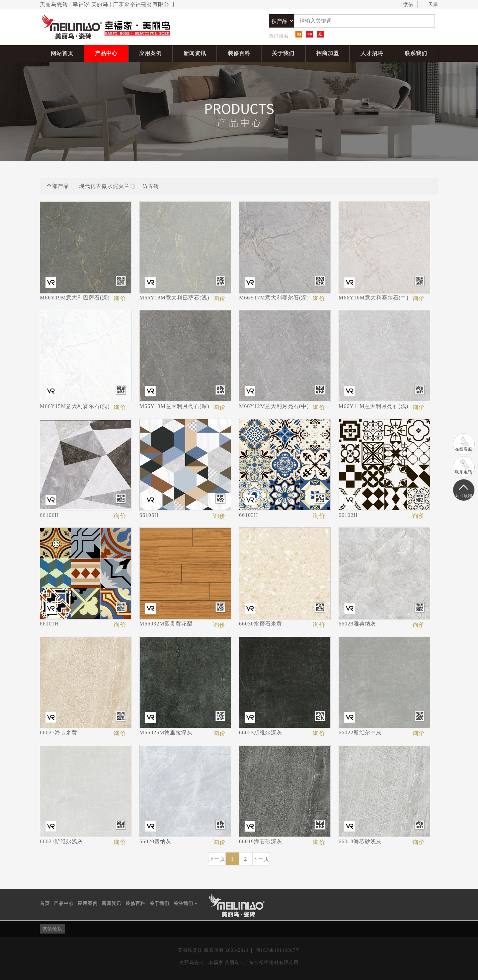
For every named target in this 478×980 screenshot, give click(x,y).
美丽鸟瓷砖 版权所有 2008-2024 (213, 950)
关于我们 (283, 53)
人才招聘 (372, 53)
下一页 (261, 859)
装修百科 (239, 53)
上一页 (217, 859)
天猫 (430, 5)
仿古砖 (151, 186)
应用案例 (150, 53)
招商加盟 (328, 53)
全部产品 (58, 186)
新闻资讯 (195, 53)
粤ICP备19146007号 (278, 950)
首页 (45, 903)
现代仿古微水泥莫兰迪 (107, 186)
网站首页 (62, 53)
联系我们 (416, 53)
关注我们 (185, 904)
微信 (405, 5)
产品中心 (106, 53)
